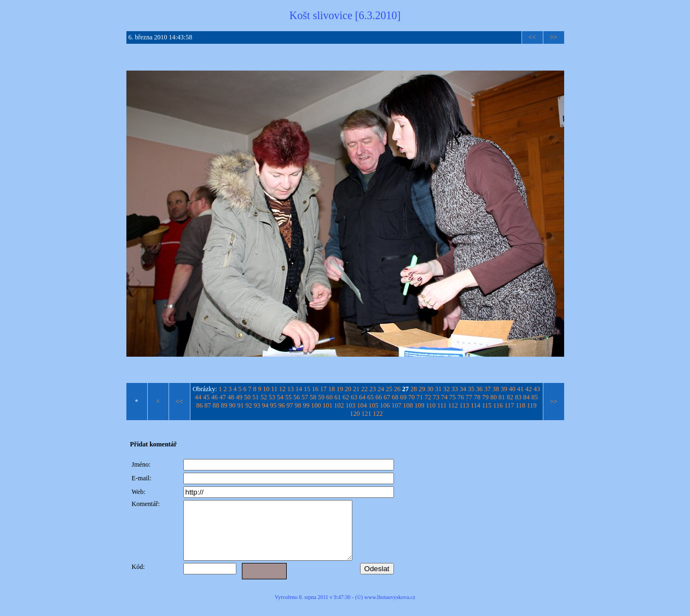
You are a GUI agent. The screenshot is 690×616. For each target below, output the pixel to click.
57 (305, 397)
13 (291, 389)
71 (420, 397)
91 (240, 405)
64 (362, 397)
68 (395, 397)
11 (275, 389)
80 (494, 397)
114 (476, 405)
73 (436, 397)
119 (532, 405)
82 (510, 397)
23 (373, 389)
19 (340, 389)
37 (488, 389)
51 (256, 397)
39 (504, 389)
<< (532, 37)
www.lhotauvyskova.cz (390, 609)
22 (364, 389)
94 (265, 405)
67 (387, 397)
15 (307, 389)
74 (444, 397)
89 (224, 405)
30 (430, 389)
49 (239, 397)
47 (223, 397)
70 (411, 397)
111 (442, 405)
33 (455, 389)
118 (520, 405)
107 (396, 405)
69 (403, 397)
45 (206, 397)
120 (355, 414)
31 (438, 389)
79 (485, 397)
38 (496, 389)
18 (332, 389)
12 (282, 389)
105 (373, 405)
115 (487, 405)
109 (419, 405)
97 (289, 405)
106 (385, 405)
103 (350, 405)
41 (520, 389)
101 (327, 405)
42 (529, 389)
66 (379, 397)
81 (502, 397)
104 (362, 405)
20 (348, 389)
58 (313, 397)
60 (329, 397)
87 (207, 405)
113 (465, 405)
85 (535, 397)
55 (288, 397)
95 (273, 405)
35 (471, 389)
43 (537, 389)
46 (214, 397)
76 (461, 397)
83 (518, 397)
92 (248, 405)
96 (281, 405)
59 (321, 397)
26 (397, 389)
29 (422, 389)
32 (447, 389)
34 (463, 389)
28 (414, 389)
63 (354, 397)
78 (477, 397)
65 (370, 397)
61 (338, 397)
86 (199, 405)
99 (306, 405)
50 (247, 397)
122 (378, 414)
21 (356, 389)
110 (431, 405)
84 (526, 397)
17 (323, 389)
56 (297, 397)
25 (389, 389)
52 (264, 397)
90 (232, 405)
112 (453, 405)
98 (298, 405)
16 (315, 389)
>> (554, 37)
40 (512, 389)
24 (381, 389)
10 (266, 389)
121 (367, 414)
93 (257, 405)
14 (299, 389)
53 (272, 397)
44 (198, 397)
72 (428, 397)
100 (316, 405)
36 (479, 389)
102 (339, 405)
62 (346, 397)
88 (216, 405)
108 (408, 405)
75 (453, 397)
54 (280, 397)
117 (509, 405)
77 (469, 397)
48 (231, 397)
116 (498, 405)
